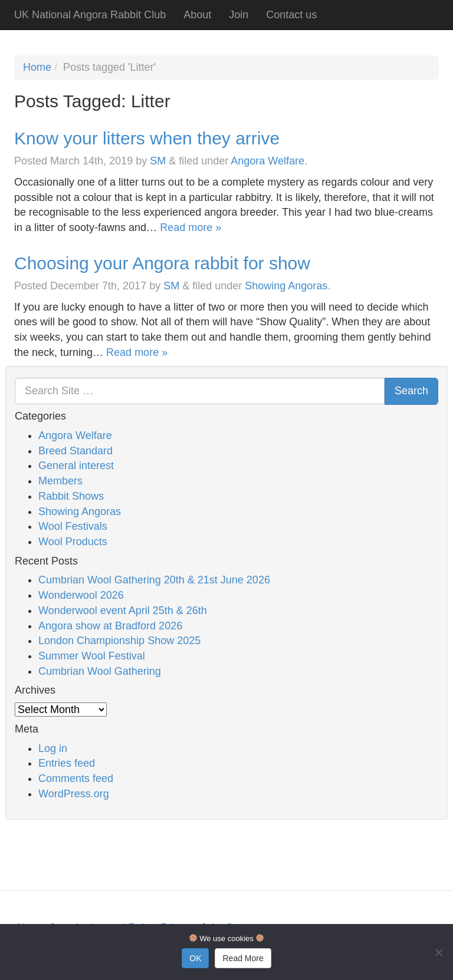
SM (158, 161)
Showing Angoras (286, 286)
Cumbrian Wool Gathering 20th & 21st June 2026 (154, 580)
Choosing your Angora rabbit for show (162, 263)
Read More (243, 958)
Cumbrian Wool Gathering (100, 671)
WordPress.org (74, 794)
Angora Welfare (267, 161)
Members (60, 481)
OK (195, 958)
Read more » (191, 227)
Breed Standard (75, 451)
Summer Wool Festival (92, 656)
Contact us (291, 15)
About (197, 15)
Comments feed (76, 778)
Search (411, 391)
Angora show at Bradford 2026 (110, 626)
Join (239, 15)
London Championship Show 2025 (119, 641)
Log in (53, 748)
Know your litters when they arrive (147, 138)
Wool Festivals (73, 526)
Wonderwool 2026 (81, 595)
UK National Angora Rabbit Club (90, 15)
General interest (76, 466)
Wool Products (73, 542)
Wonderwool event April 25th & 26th (123, 611)
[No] (438, 952)
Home (37, 67)
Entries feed (67, 763)
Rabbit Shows (71, 496)
